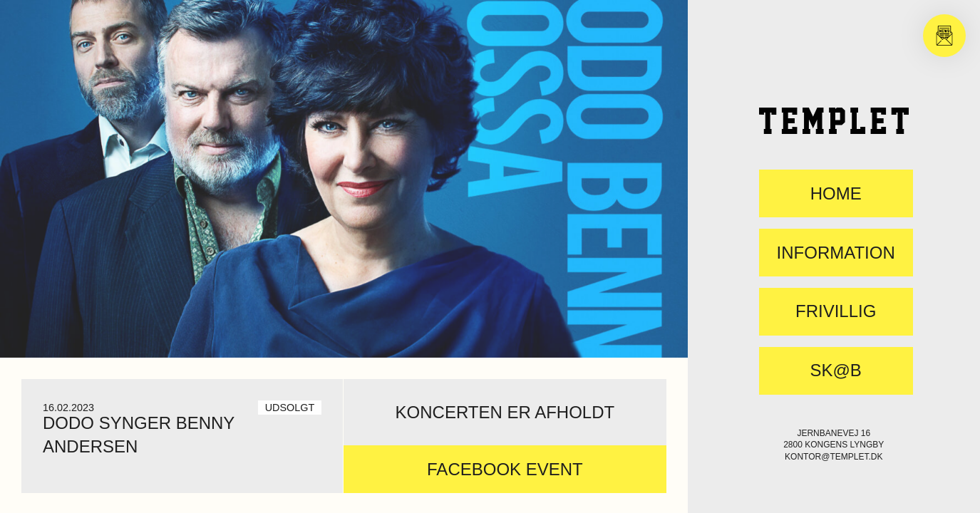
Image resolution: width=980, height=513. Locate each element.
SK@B (835, 370)
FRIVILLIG (836, 311)
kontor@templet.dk (834, 457)
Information (836, 253)
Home (836, 194)
